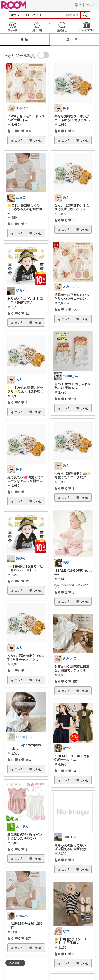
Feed (12, 27)
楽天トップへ (86, 5)
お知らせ (62, 27)
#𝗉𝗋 (24, 745)
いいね (37, 140)
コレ (19, 140)
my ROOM (87, 27)
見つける (37, 27)
